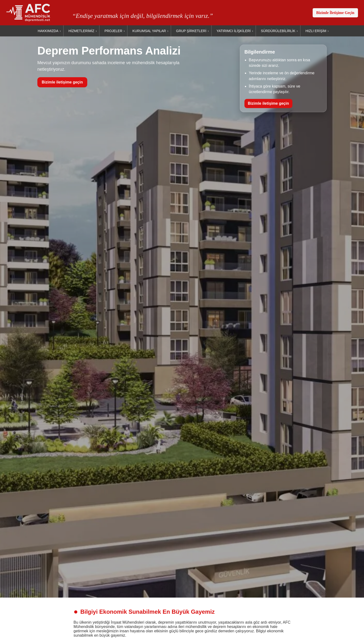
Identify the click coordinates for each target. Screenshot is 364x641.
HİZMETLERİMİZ (81, 31)
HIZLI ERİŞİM (316, 31)
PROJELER (113, 31)
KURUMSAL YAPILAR (149, 31)
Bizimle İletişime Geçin (335, 13)
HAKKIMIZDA (48, 31)
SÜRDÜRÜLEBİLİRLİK (278, 31)
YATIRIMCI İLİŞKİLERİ (234, 31)
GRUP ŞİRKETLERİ (191, 31)
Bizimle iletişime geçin (62, 82)
